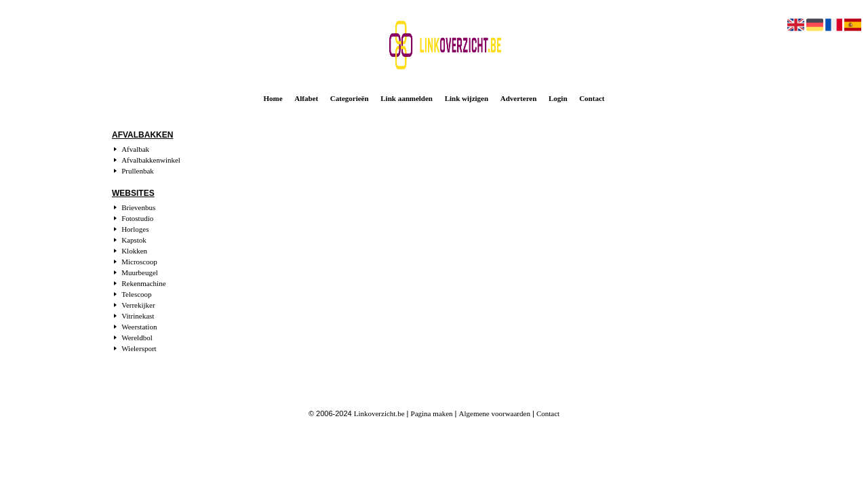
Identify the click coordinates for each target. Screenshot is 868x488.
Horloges (135, 229)
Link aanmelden (407, 98)
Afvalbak (135, 149)
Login (558, 98)
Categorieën (350, 98)
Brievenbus (138, 207)
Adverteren (519, 98)
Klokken (134, 251)
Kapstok (134, 240)
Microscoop (139, 262)
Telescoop (136, 294)
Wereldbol (137, 338)
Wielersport (139, 348)
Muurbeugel (140, 272)
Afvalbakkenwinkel (151, 160)
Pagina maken (432, 413)
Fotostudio (137, 218)
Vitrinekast (138, 316)
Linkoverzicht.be (379, 413)
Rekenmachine (143, 283)
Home (273, 98)
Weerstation (139, 327)
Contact (592, 98)
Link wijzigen (467, 98)
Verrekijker (138, 305)
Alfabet (306, 98)
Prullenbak (138, 171)
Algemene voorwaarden (495, 413)
